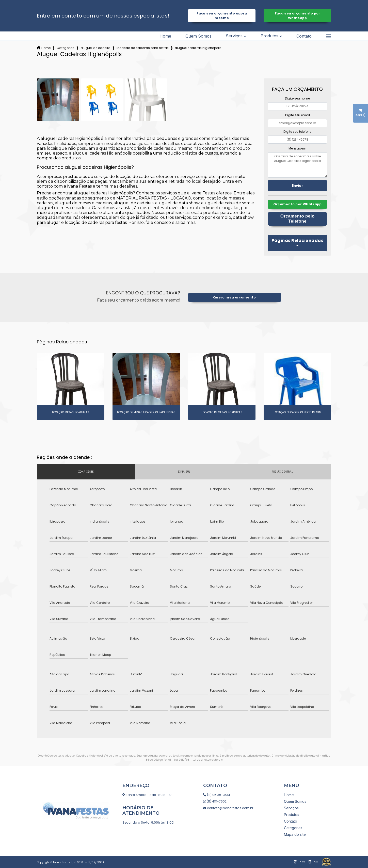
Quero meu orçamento (234, 298)
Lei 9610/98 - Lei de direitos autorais (198, 760)
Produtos (269, 36)
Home (165, 36)
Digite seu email (298, 115)
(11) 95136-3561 (217, 795)
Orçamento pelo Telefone (298, 219)
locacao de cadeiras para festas (143, 48)
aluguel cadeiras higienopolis (198, 48)
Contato (304, 36)
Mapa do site (295, 835)
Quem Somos (198, 36)
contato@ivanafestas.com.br (228, 808)
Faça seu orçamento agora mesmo (222, 16)
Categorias (66, 48)
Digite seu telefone (297, 132)
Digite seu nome (297, 98)
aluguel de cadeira (95, 48)
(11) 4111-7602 (215, 802)
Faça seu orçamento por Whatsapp (298, 16)
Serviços (234, 36)
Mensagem (297, 148)
